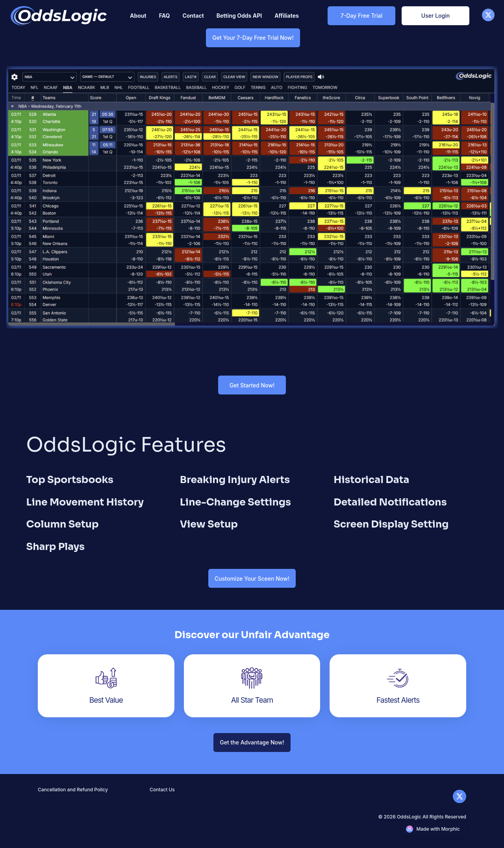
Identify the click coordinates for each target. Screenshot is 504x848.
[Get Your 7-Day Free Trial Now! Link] (253, 38)
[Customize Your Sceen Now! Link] (252, 579)
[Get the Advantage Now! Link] (252, 742)
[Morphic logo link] (435, 829)
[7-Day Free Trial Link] (361, 16)
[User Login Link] (435, 16)
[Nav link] (138, 16)
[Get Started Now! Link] (252, 385)
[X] (488, 19)
